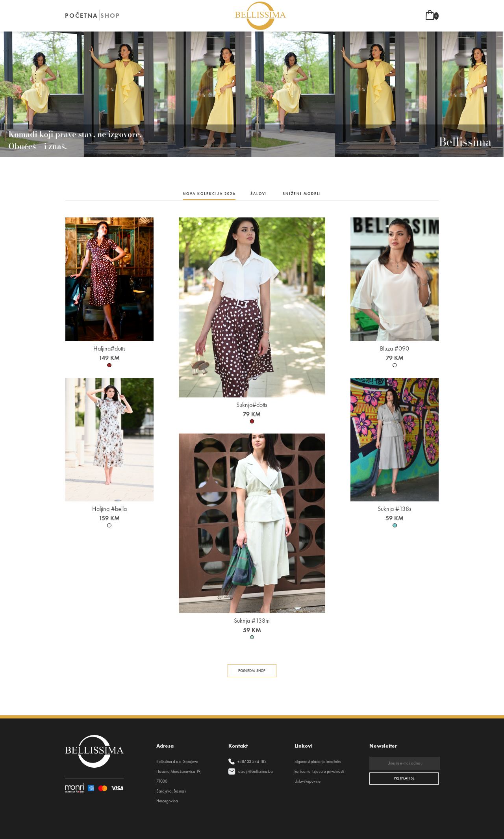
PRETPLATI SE (404, 778)
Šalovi (259, 194)
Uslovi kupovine (308, 781)
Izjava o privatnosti (328, 771)
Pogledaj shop (252, 671)
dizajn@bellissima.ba (256, 771)
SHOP (110, 16)
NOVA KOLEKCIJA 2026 (209, 194)
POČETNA (82, 16)
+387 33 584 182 (252, 762)
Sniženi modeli (302, 194)
